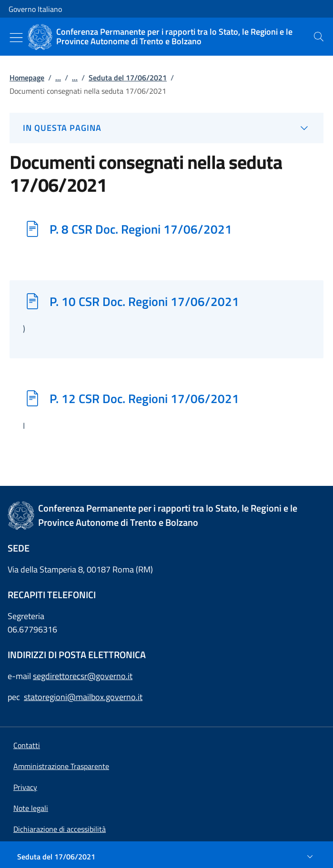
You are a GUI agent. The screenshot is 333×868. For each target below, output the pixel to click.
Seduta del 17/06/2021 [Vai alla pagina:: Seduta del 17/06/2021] (128, 78)
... (58, 78)
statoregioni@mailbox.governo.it (83, 697)
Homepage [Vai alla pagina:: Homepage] (27, 78)
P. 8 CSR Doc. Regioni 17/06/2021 (141, 229)
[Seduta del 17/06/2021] (166, 857)
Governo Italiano (35, 9)
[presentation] (319, 37)
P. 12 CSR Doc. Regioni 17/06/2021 (144, 398)
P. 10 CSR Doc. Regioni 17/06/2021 (144, 301)
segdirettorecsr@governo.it (83, 676)
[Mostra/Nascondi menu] (16, 38)
